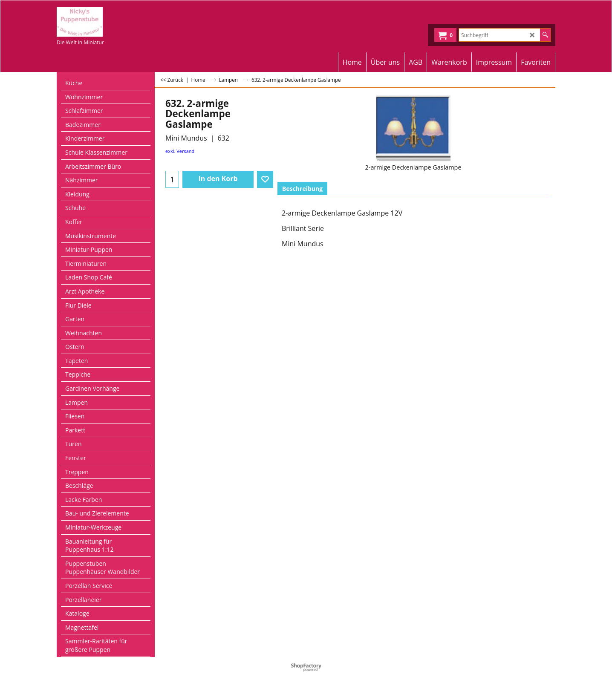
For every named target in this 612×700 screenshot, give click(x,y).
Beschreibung (302, 189)
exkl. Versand (180, 151)
